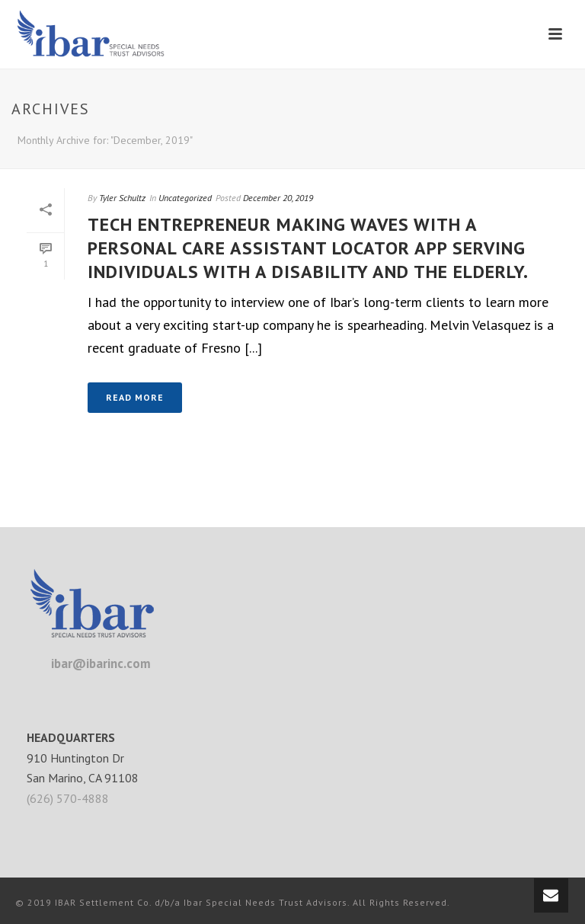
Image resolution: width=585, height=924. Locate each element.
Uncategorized (185, 198)
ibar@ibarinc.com (101, 663)
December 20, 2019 (278, 198)
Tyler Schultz (122, 198)
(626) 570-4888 (68, 798)
